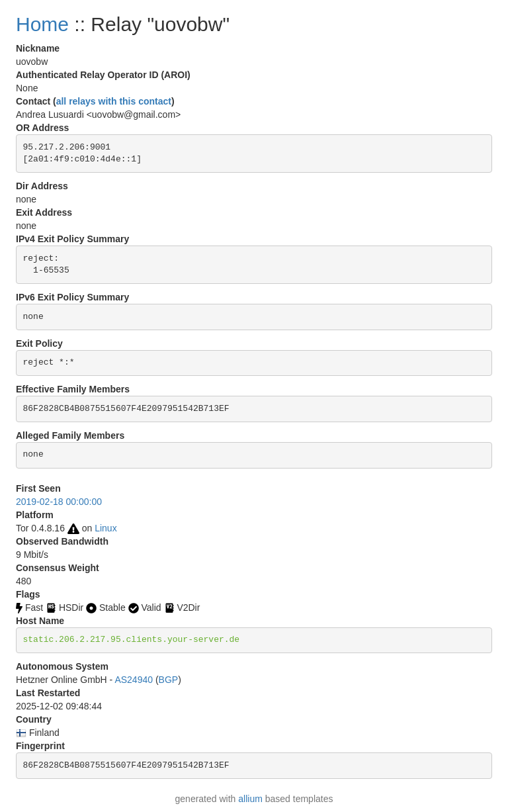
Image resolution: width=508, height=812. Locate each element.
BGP (169, 680)
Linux (106, 528)
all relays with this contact (114, 101)
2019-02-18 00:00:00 (59, 502)
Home (42, 24)
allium (250, 799)
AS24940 (134, 680)
